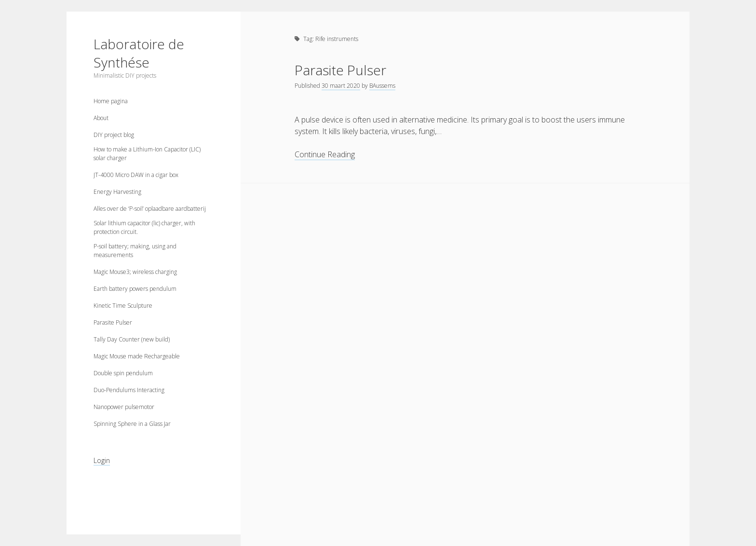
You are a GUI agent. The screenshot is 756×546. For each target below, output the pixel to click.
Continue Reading (325, 155)
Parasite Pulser (113, 322)
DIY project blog (114, 135)
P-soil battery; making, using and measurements (135, 251)
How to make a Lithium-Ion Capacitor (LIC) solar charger (147, 154)
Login (102, 460)
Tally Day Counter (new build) (132, 339)
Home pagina (111, 101)
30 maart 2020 (341, 86)
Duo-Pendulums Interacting (129, 390)
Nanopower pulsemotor (124, 407)
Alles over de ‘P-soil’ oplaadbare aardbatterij (150, 209)
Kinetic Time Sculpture (123, 306)
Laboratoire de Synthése (139, 53)
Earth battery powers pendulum (135, 289)
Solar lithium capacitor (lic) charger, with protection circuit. (144, 227)
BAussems (382, 86)
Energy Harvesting (117, 192)
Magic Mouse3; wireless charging (135, 272)
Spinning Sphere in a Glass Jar (132, 424)
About (101, 118)
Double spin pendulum (123, 373)
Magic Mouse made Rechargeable (137, 356)
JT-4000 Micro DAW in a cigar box (136, 175)
